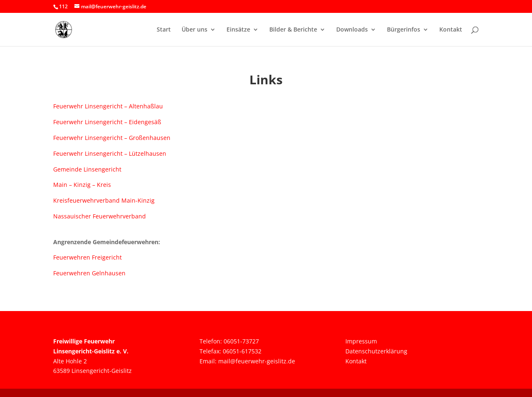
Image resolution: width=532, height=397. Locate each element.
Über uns (195, 30)
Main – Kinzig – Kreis (82, 185)
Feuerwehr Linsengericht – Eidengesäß (107, 122)
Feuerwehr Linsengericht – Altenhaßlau (108, 106)
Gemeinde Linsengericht (87, 169)
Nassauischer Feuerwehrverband (100, 216)
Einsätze (238, 30)
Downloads (352, 30)
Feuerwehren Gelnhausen (89, 273)
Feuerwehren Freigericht (87, 257)
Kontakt (451, 30)
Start (164, 30)
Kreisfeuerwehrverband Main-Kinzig (104, 200)
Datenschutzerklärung (376, 351)
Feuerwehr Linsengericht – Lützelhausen (110, 153)
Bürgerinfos (404, 30)
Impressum (361, 341)
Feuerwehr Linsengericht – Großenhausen (112, 138)
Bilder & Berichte (293, 30)
